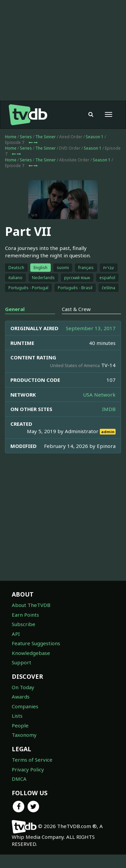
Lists (17, 729)
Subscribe (24, 637)
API (16, 647)
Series (26, 150)
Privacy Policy (28, 783)
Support (22, 676)
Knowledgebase (31, 666)
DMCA (19, 792)
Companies (25, 720)
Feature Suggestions (36, 657)
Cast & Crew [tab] (76, 322)
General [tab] (15, 322)
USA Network (99, 408)
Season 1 (95, 150)
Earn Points (25, 628)
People (20, 739)
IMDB (109, 422)
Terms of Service (32, 773)
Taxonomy (24, 748)
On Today (23, 701)
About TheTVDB (31, 618)
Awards (21, 710)
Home (11, 150)
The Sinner (46, 150)
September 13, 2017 (91, 342)
